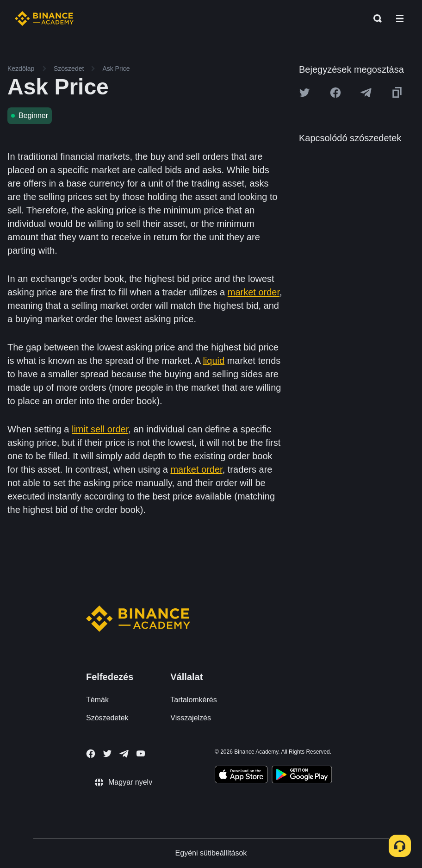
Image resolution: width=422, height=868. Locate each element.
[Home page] (44, 19)
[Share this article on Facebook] (335, 93)
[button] (400, 19)
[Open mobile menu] (400, 19)
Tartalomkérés (193, 700)
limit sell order (100, 429)
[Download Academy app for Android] (302, 776)
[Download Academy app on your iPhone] (241, 776)
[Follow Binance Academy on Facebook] (91, 754)
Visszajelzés (191, 718)
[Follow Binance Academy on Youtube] (141, 753)
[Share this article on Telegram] (366, 93)
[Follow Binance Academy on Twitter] (107, 754)
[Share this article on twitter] (304, 93)
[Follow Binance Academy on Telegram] (124, 754)
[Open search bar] (375, 19)
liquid (214, 361)
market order (254, 292)
